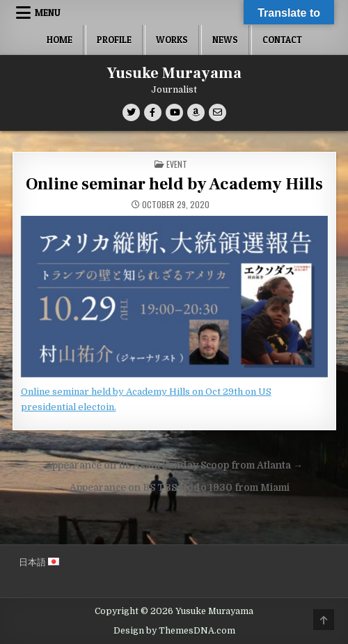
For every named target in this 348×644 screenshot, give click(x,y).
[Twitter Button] (131, 112)
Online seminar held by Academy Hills (174, 184)
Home (60, 40)
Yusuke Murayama (174, 73)
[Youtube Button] (174, 112)
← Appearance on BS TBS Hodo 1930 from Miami (174, 488)
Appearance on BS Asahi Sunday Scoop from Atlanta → (174, 465)
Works (172, 40)
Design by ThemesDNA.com (174, 631)
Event (177, 164)
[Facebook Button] (153, 112)
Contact (282, 40)
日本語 (39, 562)
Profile (114, 40)
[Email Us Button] (217, 112)
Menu (48, 13)
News (225, 40)
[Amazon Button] (196, 112)
